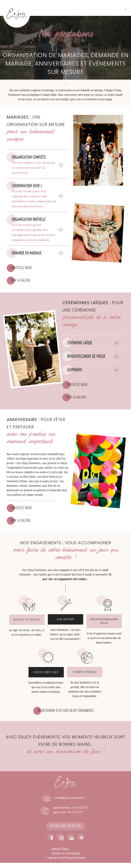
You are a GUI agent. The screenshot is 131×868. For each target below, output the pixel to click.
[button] (126, 9)
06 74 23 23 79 (75, 812)
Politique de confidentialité (66, 854)
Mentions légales (61, 849)
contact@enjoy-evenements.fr (70, 798)
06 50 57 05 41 (81, 808)
